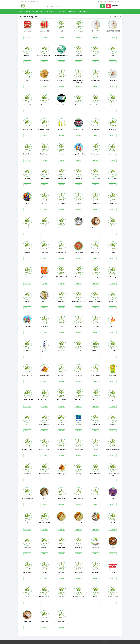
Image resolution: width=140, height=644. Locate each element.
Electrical (79, 203)
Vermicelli (96, 597)
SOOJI (113, 523)
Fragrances (27, 252)
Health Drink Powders (96, 302)
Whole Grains (44, 621)
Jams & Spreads (27, 351)
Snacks (61, 523)
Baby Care (27, 56)
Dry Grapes (61, 203)
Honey (61, 326)
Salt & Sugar (61, 498)
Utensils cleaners (44, 597)
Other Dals (27, 425)
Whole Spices (61, 621)
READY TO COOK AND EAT (113, 475)
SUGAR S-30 (44, 547)
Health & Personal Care (79, 302)
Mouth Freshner (96, 375)
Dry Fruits (44, 203)
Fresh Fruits (44, 252)
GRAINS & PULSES (61, 277)
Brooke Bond (113, 80)
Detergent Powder (113, 154)
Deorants (61, 154)
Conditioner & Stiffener (44, 129)
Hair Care (27, 302)
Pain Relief (61, 425)
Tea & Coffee (79, 547)
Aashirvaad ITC (44, 31)
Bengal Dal (96, 56)
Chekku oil (44, 105)
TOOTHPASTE (113, 572)
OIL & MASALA (61, 400)
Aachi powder (27, 31)
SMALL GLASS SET (44, 523)
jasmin (44, 351)
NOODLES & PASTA (27, 400)
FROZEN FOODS (79, 252)
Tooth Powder (96, 572)
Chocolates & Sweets (96, 105)
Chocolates (79, 105)
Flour (79, 228)
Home (20, 11)
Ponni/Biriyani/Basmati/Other (114, 449)
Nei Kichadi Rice (113, 375)
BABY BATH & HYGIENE (113, 31)
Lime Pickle (113, 351)
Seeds (96, 498)
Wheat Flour (27, 621)
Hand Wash (61, 302)
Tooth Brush (61, 572)
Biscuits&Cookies (44, 80)
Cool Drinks (96, 129)
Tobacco (113, 547)
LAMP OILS (96, 351)
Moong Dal (79, 375)
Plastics (96, 449)
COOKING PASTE (79, 129)
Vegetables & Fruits (85, 11)
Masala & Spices (27, 375)
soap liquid (79, 523)
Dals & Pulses (44, 154)
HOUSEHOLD (79, 326)
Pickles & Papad (79, 449)
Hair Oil (44, 302)
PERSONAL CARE (27, 449)
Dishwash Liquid (96, 179)
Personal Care (37, 11)
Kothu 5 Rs (61, 351)
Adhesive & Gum (61, 31)
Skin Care (27, 523)
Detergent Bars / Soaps (79, 154)
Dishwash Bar (79, 179)
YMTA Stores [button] (103, 2)
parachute (79, 425)
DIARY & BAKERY (44, 179)
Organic (113, 400)
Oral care (96, 400)
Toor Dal (44, 572)
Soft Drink (96, 523)
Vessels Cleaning (113, 597)
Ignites (113, 326)
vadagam (61, 597)
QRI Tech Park (116, 642)
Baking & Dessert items (44, 56)
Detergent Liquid (96, 154)
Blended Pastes (61, 80)
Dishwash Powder (113, 179)
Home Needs (49, 11)
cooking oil (61, 129)
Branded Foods (61, 11)
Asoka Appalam (79, 31)
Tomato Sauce (27, 572)
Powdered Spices (61, 474)
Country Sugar (27, 154)
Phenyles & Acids (61, 449)
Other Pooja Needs (44, 425)
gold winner (44, 277)
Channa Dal (27, 105)
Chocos (113, 105)
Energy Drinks (113, 203)
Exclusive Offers (27, 228)
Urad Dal (27, 597)
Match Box (61, 375)
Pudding (79, 474)
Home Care (27, 326)
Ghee (27, 277)
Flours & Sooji (96, 228)
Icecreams (96, 326)
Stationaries (27, 547)
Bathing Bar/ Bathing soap (61, 56)
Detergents (27, 179)
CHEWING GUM (61, 105)
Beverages (73, 11)
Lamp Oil (79, 351)
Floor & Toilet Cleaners (61, 228)
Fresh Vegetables (61, 252)
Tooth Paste (79, 572)
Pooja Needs (27, 474)
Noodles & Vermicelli (44, 400)
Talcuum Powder (61, 547)
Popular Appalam (44, 474)
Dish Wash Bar (61, 179)
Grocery (27, 11)
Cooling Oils (113, 129)
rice (44, 498)
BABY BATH (96, 31)
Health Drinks (113, 302)
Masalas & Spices (44, 375)
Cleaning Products (27, 129)
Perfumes (113, 425)
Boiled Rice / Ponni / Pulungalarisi (79, 81)
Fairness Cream (44, 228)
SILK (113, 498)
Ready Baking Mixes (96, 474)
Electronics (96, 203)
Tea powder (96, 547)
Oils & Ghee (79, 400)
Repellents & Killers (27, 498)
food (113, 228)
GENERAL (113, 252)
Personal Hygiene (44, 449)
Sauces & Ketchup (79, 498)
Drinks (27, 203)
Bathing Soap (79, 56)
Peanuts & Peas (96, 425)
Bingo (27, 80)
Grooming (113, 277)
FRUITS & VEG (96, 252)
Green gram (79, 277)
